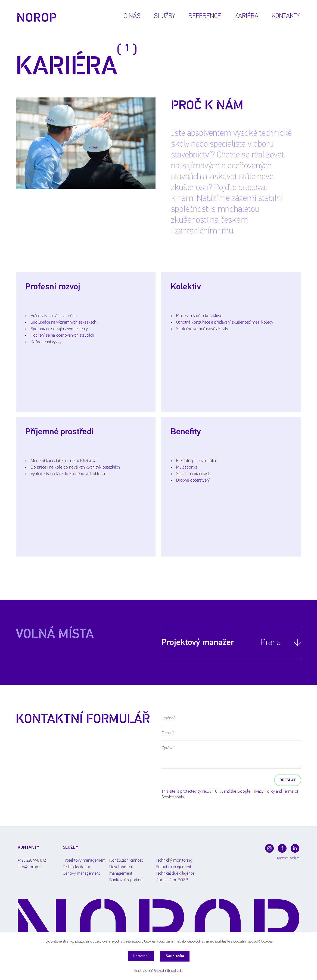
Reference (205, 16)
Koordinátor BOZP (172, 880)
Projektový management (84, 861)
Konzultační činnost (126, 861)
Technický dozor (77, 867)
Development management (121, 867)
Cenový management (81, 874)
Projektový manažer (221, 643)
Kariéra (246, 16)
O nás (132, 16)
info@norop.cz (30, 867)
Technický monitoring (174, 861)
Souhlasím (175, 956)
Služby (164, 16)
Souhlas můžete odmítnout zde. (158, 971)
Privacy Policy (263, 792)
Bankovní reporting (126, 880)
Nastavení (141, 956)
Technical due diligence (175, 874)
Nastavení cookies (288, 858)
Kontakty (286, 16)
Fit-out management (173, 867)
